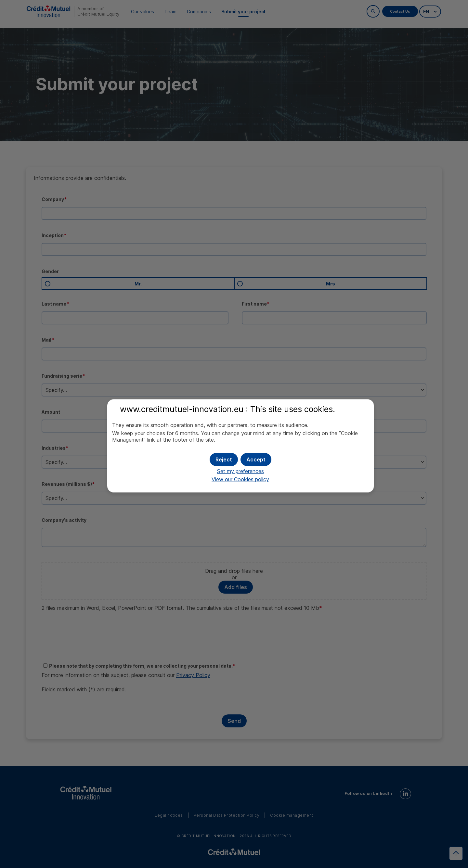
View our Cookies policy (240, 478)
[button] (256, 458)
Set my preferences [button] (240, 470)
